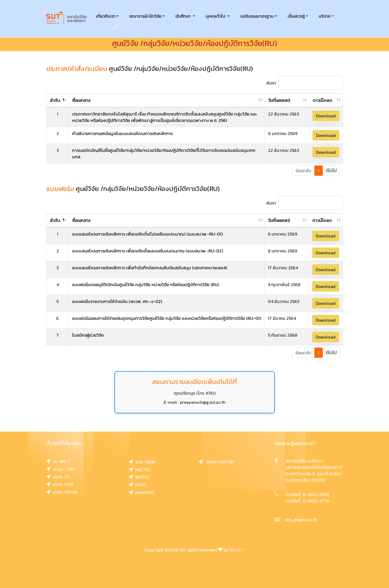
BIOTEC (139, 477)
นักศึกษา (184, 16)
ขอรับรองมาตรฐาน (257, 16)
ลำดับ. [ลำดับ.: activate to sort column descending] (55, 100)
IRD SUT (237, 550)
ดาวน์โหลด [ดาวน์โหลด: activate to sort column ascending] (322, 100)
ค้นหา (305, 83)
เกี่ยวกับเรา (106, 16)
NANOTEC (142, 493)
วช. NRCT (58, 461)
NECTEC (140, 470)
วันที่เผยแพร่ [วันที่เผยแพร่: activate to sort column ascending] (279, 100)
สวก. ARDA (142, 462)
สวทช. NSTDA (62, 492)
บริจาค (325, 16)
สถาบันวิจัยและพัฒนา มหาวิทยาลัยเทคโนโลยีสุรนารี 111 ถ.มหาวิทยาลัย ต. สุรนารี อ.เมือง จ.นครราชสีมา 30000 (314, 470)
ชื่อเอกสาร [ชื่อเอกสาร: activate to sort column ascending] (81, 100)
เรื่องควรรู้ (296, 16)
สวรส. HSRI (60, 484)
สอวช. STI (58, 477)
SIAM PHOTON (216, 462)
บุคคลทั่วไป (216, 16)
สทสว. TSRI (60, 469)
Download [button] (326, 116)
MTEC (138, 485)
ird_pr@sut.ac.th (296, 520)
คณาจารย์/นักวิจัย (145, 16)
